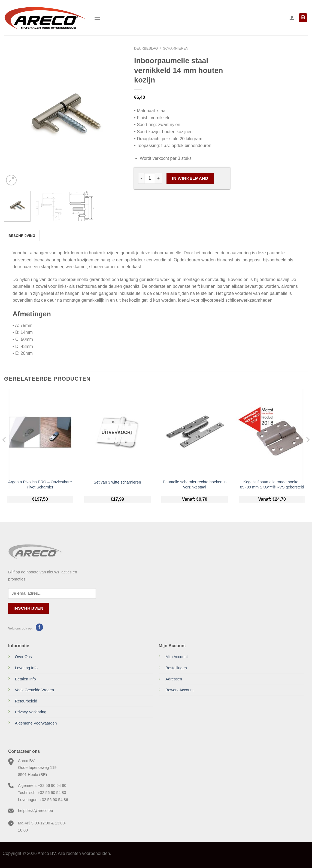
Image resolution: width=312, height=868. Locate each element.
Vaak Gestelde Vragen (34, 690)
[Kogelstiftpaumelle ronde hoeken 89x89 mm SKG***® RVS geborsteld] (272, 433)
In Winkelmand (190, 178)
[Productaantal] (150, 178)
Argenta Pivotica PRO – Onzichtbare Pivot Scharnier (40, 485)
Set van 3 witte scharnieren (117, 482)
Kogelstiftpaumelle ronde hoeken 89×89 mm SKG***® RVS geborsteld (272, 485)
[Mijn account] (292, 18)
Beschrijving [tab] (22, 236)
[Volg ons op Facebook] (39, 627)
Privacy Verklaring (31, 712)
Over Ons (23, 657)
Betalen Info (25, 679)
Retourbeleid (26, 701)
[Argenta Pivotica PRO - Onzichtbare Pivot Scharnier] (40, 433)
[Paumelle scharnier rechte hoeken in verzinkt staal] (195, 433)
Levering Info (26, 668)
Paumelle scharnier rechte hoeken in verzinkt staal (195, 485)
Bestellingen (176, 668)
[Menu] (97, 18)
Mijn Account (177, 657)
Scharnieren (176, 48)
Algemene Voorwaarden (36, 723)
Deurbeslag (146, 48)
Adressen (174, 679)
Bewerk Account (179, 690)
